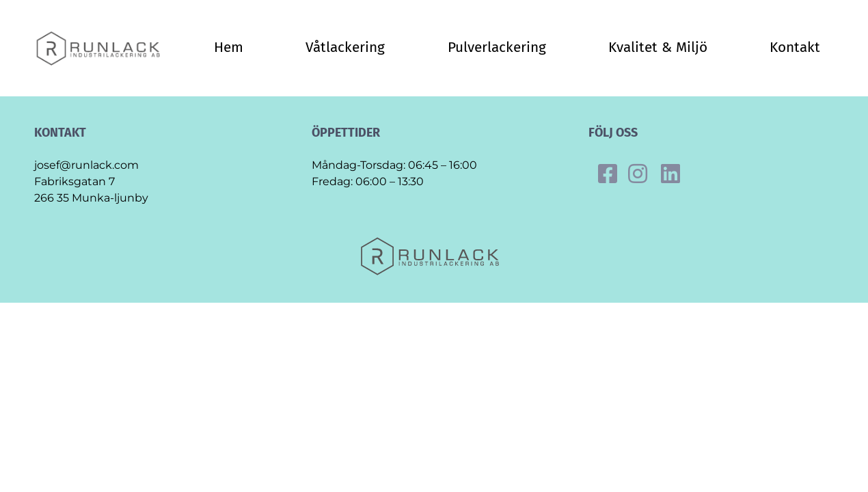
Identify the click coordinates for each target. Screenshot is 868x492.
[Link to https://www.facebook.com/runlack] (608, 174)
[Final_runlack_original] (101, 35)
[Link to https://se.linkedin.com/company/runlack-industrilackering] (670, 174)
